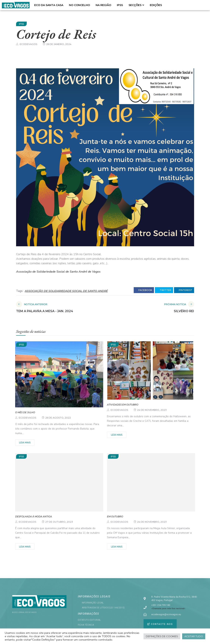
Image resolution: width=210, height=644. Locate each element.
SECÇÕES (136, 5)
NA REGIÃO (103, 5)
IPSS (120, 5)
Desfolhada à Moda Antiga (34, 517)
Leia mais (25, 442)
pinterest (184, 290)
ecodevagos (28, 44)
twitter (164, 290)
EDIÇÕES (156, 5)
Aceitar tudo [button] (194, 636)
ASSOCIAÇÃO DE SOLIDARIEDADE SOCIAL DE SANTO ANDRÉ (66, 291)
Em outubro (115, 517)
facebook (144, 290)
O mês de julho (25, 412)
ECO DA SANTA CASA (49, 5)
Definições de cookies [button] (162, 636)
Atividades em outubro (123, 405)
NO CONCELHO (79, 5)
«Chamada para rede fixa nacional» (168, 609)
